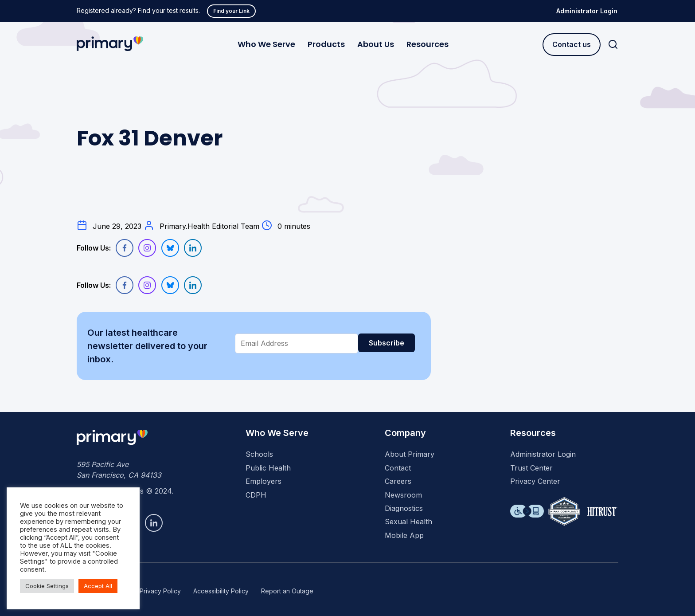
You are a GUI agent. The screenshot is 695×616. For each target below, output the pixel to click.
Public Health (268, 468)
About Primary (410, 454)
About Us (376, 44)
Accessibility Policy (221, 591)
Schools (259, 454)
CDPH (256, 495)
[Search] (613, 45)
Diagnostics (404, 508)
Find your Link (231, 11)
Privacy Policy (160, 591)
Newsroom (403, 495)
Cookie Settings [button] (47, 586)
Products (326, 44)
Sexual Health (408, 522)
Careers (398, 481)
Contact (398, 468)
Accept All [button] (98, 586)
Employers (264, 481)
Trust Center (531, 468)
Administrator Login (587, 11)
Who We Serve (266, 44)
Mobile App (404, 535)
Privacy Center (535, 481)
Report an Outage (287, 591)
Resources (428, 44)
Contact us (572, 44)
